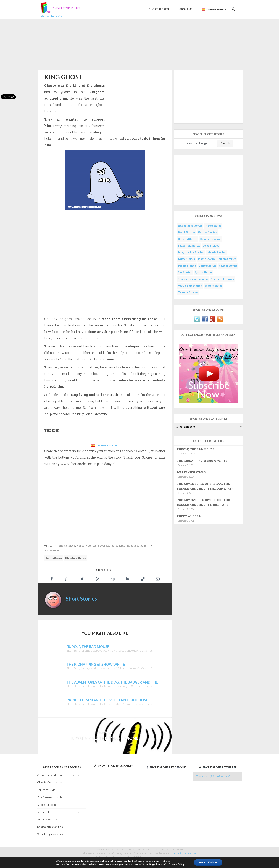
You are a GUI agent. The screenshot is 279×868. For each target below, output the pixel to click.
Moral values (45, 812)
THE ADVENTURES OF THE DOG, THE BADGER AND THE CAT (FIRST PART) (203, 502)
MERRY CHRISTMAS (191, 472)
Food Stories (211, 246)
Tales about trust (137, 546)
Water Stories (213, 286)
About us (187, 9)
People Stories (187, 266)
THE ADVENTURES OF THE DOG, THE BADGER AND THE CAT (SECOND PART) (205, 486)
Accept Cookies (208, 862)
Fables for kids (46, 790)
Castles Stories (54, 558)
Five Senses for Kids (50, 797)
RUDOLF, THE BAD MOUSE (196, 449)
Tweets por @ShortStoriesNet (214, 776)
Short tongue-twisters (50, 834)
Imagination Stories (191, 252)
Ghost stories (67, 546)
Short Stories (160, 9)
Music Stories (227, 259)
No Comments (53, 551)
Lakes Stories (186, 259)
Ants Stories (213, 226)
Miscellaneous (46, 805)
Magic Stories (207, 259)
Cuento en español (107, 445)
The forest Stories (223, 279)
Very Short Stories (190, 286)
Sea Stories (185, 272)
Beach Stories (186, 232)
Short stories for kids (111, 546)
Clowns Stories (188, 239)
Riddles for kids (47, 819)
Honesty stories (86, 546)
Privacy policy (176, 853)
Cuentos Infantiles (214, 9)
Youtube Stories (188, 292)
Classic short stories (50, 782)
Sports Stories (203, 272)
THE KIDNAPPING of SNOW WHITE (202, 461)
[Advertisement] (139, 44)
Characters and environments (56, 775)
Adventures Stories (190, 226)
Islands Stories (216, 252)
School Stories (228, 266)
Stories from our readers (193, 279)
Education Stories (75, 558)
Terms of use (190, 853)
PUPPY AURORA (189, 516)
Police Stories (207, 266)
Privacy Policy (176, 864)
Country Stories (210, 239)
